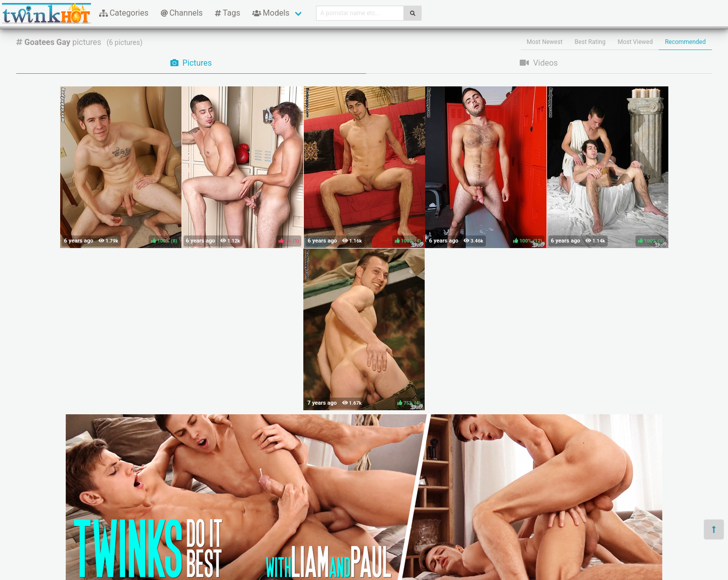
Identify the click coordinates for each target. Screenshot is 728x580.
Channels (182, 13)
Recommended (685, 42)
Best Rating (590, 42)
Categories (124, 13)
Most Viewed (635, 42)
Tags (227, 13)
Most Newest (545, 42)
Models (271, 13)
